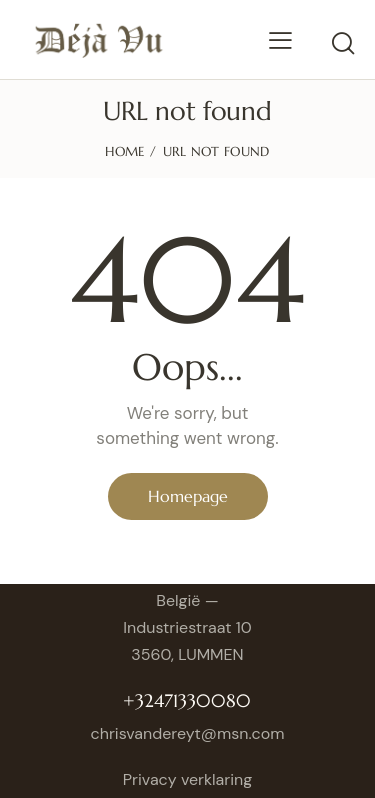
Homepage (188, 496)
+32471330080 (187, 700)
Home (124, 151)
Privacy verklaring (187, 779)
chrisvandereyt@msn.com (188, 733)
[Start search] (342, 43)
